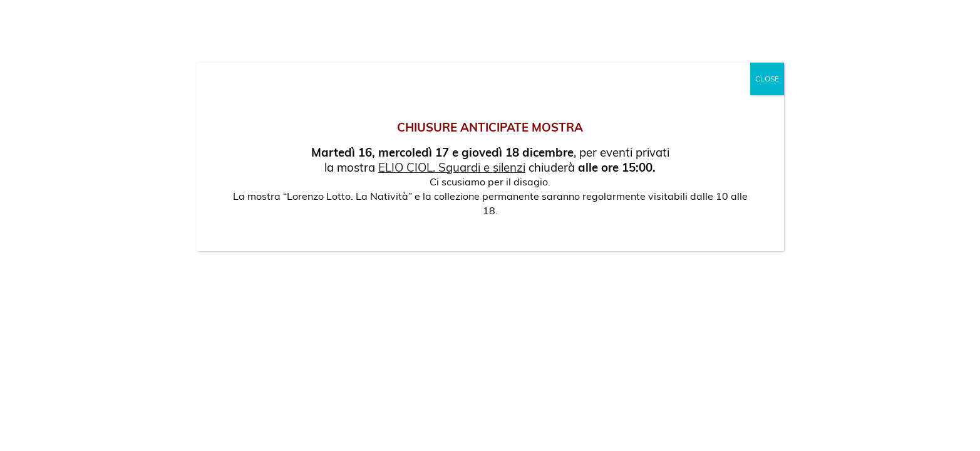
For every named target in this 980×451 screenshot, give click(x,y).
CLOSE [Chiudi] (767, 79)
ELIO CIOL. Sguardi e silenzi (452, 167)
